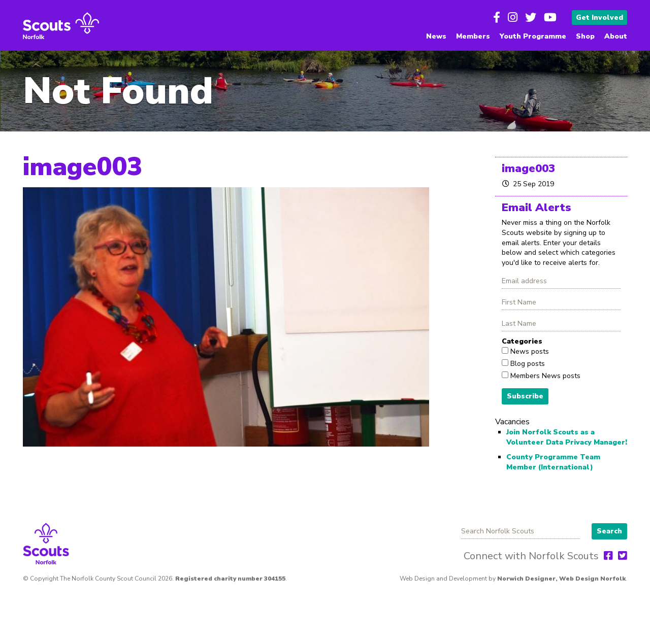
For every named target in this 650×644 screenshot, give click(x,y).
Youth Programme (533, 36)
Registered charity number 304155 (230, 579)
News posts (529, 351)
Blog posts (527, 364)
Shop (585, 36)
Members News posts (544, 376)
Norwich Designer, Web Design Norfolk (561, 579)
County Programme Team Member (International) (553, 462)
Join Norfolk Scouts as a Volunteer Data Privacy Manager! (567, 437)
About (616, 36)
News (436, 36)
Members (473, 36)
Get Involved (599, 18)
